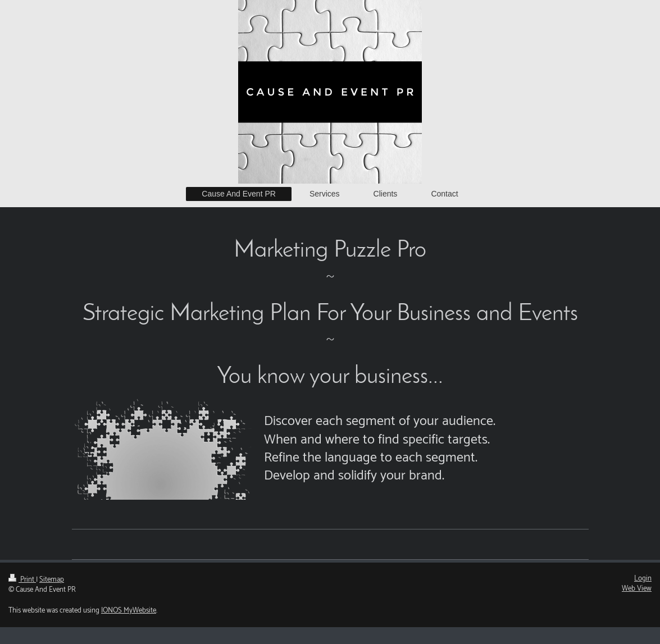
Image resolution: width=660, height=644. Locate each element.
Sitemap (52, 580)
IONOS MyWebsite (129, 611)
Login (643, 579)
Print (22, 580)
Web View (637, 589)
